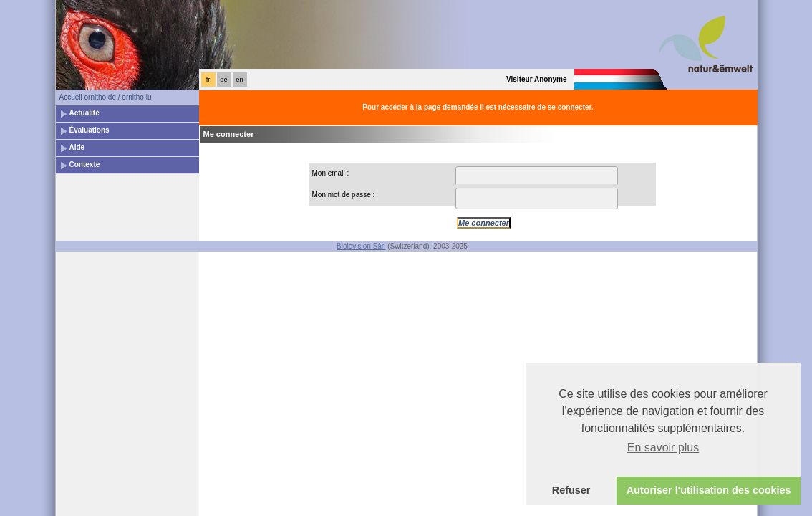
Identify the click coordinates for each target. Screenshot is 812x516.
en (239, 80)
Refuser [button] (571, 490)
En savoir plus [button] (663, 448)
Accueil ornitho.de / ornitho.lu (106, 97)
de (223, 80)
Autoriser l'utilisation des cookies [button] (709, 490)
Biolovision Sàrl (361, 246)
